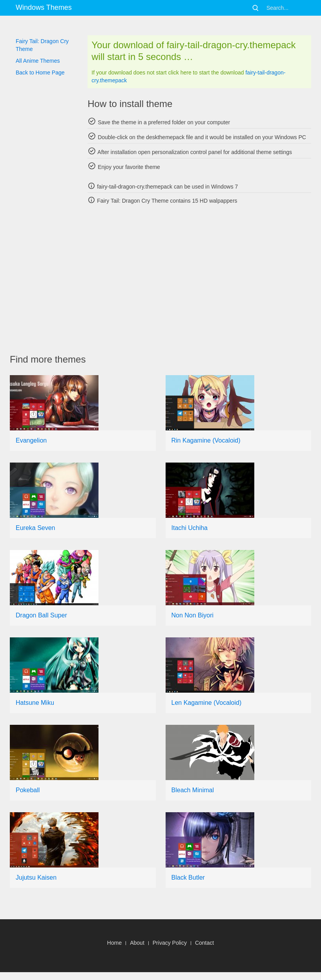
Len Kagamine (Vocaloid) (207, 703)
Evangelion (31, 440)
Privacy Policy (170, 943)
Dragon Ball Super (41, 615)
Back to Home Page (40, 73)
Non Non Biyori (193, 615)
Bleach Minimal (193, 790)
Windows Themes (44, 7)
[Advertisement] (165, 279)
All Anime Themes (38, 61)
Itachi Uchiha (190, 528)
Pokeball (28, 790)
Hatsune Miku (35, 703)
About (137, 943)
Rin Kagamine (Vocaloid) (206, 440)
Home (114, 943)
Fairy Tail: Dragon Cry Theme (42, 45)
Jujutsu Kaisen (36, 877)
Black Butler (188, 877)
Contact (204, 943)
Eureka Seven (36, 528)
